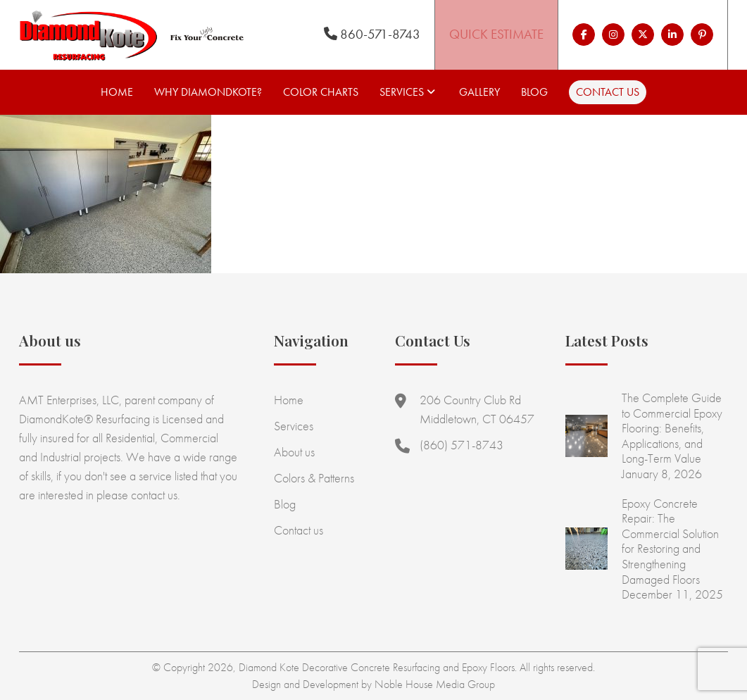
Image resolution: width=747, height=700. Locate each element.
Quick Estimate (496, 34)
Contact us (608, 92)
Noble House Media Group (435, 684)
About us (294, 452)
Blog (534, 92)
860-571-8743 (372, 34)
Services (402, 92)
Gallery (479, 92)
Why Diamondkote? (208, 92)
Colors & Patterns (314, 478)
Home (117, 92)
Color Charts (321, 92)
